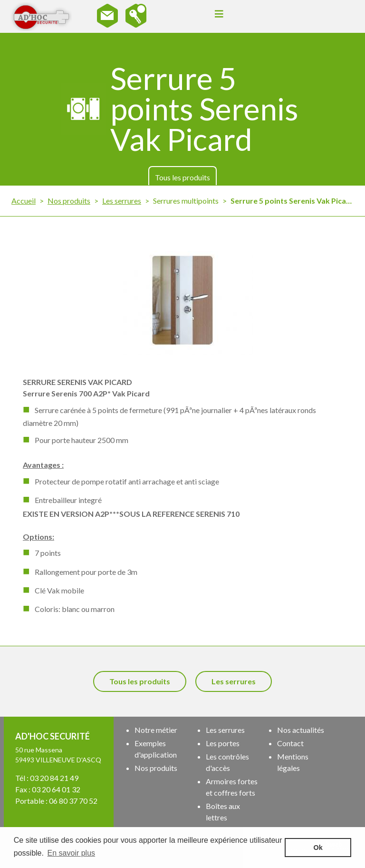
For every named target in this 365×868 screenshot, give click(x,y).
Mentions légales (293, 762)
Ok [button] (318, 848)
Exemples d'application (156, 749)
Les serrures (122, 201)
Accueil (24, 201)
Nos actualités (301, 730)
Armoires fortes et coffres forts (232, 787)
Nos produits (69, 201)
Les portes (223, 743)
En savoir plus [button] (72, 853)
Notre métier (156, 730)
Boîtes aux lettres (223, 812)
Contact (290, 743)
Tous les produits (182, 177)
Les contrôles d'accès (227, 762)
